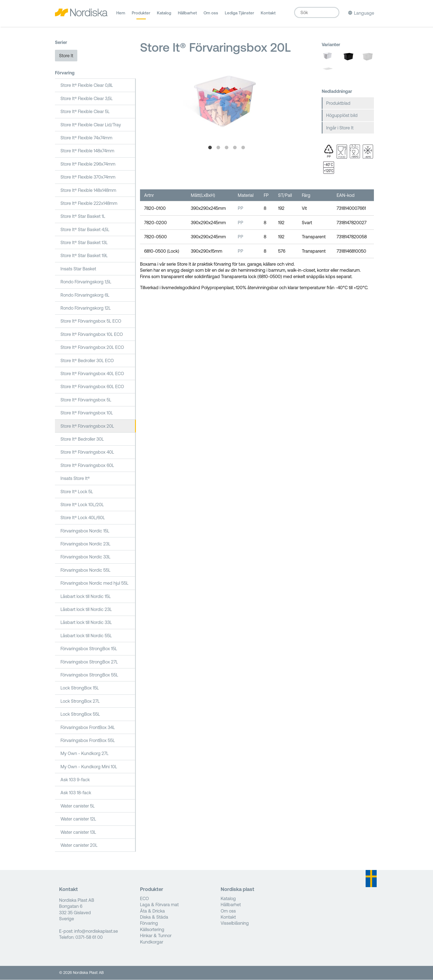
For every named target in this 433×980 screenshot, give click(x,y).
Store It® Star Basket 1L (83, 217)
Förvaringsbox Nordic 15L (85, 531)
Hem (121, 15)
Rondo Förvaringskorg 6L (85, 295)
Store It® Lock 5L (77, 492)
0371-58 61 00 (89, 938)
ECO (144, 899)
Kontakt (268, 15)
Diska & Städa (154, 918)
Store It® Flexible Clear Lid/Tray (91, 125)
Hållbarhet (187, 15)
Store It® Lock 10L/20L (82, 505)
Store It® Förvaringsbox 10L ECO (92, 335)
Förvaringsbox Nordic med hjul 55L (94, 584)
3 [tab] (227, 148)
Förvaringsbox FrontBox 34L (88, 728)
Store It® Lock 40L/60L (83, 518)
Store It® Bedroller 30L (82, 440)
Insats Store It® (75, 479)
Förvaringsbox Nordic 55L (85, 571)
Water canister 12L (78, 819)
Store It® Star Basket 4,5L (85, 230)
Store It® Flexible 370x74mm (88, 177)
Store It (66, 56)
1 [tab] (210, 148)
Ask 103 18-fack (76, 793)
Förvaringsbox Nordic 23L (85, 544)
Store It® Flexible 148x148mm (88, 190)
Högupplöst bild (342, 116)
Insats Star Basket (78, 269)
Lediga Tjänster (239, 15)
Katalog (164, 15)
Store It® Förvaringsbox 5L (86, 400)
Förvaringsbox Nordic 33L (85, 557)
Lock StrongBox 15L (80, 688)
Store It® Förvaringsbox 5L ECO (91, 322)
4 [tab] (235, 148)
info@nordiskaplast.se (96, 932)
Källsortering (152, 930)
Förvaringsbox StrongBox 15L (89, 649)
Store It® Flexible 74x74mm (86, 138)
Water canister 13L (78, 832)
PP (241, 209)
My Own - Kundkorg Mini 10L (89, 767)
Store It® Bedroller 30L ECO (87, 361)
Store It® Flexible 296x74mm (88, 164)
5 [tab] (243, 148)
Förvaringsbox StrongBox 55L (89, 675)
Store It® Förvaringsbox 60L (87, 466)
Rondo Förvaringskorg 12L (86, 309)
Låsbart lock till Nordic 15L (86, 597)
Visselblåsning (235, 924)
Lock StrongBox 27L (80, 702)
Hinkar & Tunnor (156, 936)
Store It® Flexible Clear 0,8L (87, 86)
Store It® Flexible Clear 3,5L (87, 99)
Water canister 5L (78, 806)
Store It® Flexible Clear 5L (85, 112)
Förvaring (65, 73)
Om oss (211, 15)
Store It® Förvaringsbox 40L (87, 453)
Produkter (141, 15)
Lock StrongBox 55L (80, 715)
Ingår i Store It (340, 128)
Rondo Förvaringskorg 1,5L (86, 282)
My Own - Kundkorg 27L (85, 754)
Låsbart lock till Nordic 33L (86, 623)
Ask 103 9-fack (75, 780)
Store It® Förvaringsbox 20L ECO (92, 348)
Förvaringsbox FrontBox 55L (88, 741)
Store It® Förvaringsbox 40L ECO (92, 374)
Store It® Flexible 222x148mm (89, 204)
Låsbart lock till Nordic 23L (86, 610)
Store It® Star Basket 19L (84, 256)
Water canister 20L (79, 846)
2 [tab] (218, 148)
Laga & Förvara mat (159, 905)
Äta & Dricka (152, 911)
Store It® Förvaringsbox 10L (87, 413)
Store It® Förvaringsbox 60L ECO (92, 387)
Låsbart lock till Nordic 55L (86, 636)
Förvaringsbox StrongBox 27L (89, 662)
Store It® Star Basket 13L (84, 243)
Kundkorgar (152, 942)
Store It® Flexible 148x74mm (87, 151)
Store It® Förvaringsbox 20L (87, 426)
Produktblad (338, 104)
